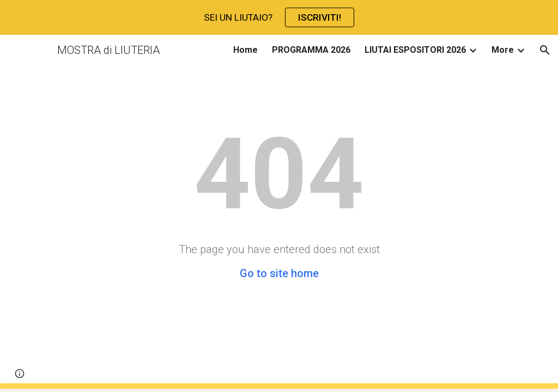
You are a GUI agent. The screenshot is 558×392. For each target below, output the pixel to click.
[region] (279, 17)
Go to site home (279, 273)
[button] (545, 50)
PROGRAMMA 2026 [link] (311, 50)
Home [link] (245, 50)
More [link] (503, 50)
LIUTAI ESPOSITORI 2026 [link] (415, 50)
